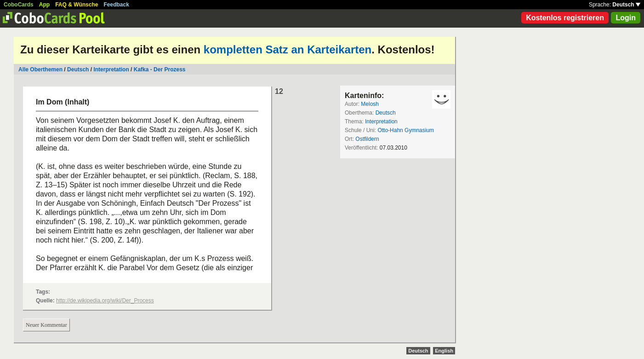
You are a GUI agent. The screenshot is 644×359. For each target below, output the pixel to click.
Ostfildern (367, 139)
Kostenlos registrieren (565, 18)
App (44, 5)
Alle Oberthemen (40, 69)
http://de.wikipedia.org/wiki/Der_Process (105, 301)
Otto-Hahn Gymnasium (406, 130)
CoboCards (19, 5)
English (444, 351)
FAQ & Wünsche (77, 5)
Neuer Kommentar (46, 325)
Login (626, 18)
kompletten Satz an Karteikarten (288, 49)
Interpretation (111, 69)
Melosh (370, 104)
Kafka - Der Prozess (160, 69)
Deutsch (626, 5)
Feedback (117, 5)
